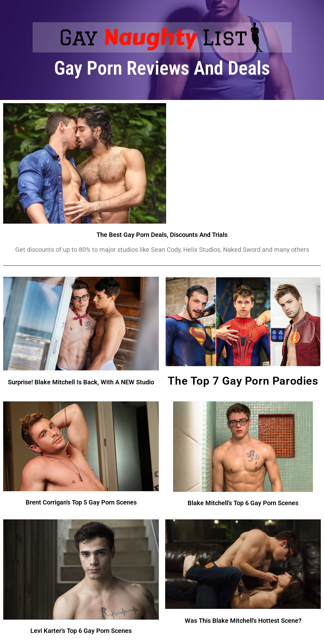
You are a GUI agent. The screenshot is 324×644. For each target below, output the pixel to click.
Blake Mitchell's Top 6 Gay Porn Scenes (243, 503)
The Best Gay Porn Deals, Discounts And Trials (162, 235)
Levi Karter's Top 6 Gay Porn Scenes (81, 631)
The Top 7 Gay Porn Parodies (243, 381)
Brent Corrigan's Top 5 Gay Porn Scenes (81, 502)
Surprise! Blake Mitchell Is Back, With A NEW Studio (81, 382)
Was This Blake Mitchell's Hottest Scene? (243, 621)
